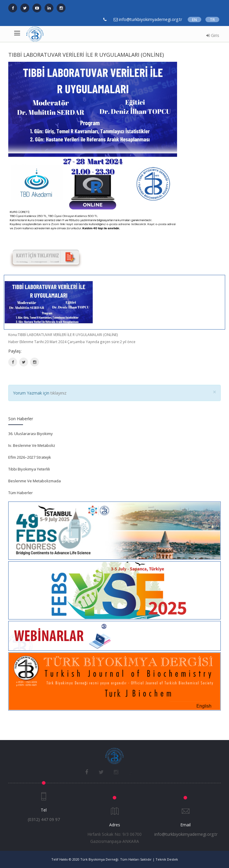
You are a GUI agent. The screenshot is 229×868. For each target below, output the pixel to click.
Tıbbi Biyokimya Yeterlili (29, 469)
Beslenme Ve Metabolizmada (35, 481)
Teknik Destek (167, 859)
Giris (213, 35)
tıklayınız (58, 393)
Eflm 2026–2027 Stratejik (30, 457)
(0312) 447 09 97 (44, 819)
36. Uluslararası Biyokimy (31, 434)
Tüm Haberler (21, 493)
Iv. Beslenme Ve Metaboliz (32, 445)
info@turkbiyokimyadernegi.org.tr (186, 834)
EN (194, 20)
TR (212, 20)
